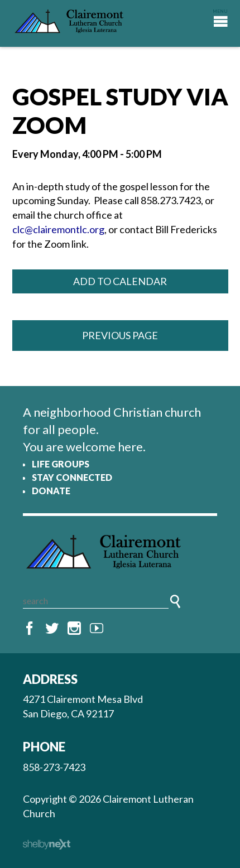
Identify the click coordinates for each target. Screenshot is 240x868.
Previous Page (120, 335)
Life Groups (61, 464)
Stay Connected (72, 477)
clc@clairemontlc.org (58, 229)
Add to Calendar (120, 281)
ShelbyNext (47, 845)
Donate (51, 491)
